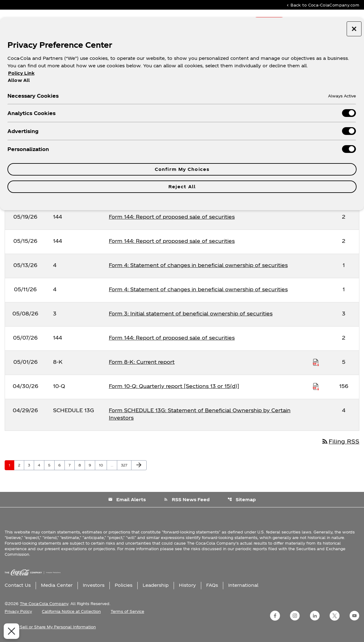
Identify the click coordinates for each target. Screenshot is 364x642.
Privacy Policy (18, 611)
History (187, 585)
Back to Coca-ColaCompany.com (322, 5)
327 (125, 465)
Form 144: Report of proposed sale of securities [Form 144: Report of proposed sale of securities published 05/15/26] (172, 241)
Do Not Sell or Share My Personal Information (50, 627)
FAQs (212, 585)
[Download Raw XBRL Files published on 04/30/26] (316, 386)
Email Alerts (127, 499)
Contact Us (18, 585)
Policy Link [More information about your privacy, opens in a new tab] (21, 73)
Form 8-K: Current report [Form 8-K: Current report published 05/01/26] (142, 362)
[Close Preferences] (9, 631)
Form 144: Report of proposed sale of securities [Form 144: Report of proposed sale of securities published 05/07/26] (172, 338)
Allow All (19, 80)
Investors (94, 585)
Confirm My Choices (182, 169)
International (243, 585)
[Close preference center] (354, 29)
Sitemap (242, 499)
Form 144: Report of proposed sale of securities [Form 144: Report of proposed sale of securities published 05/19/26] (172, 217)
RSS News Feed (187, 499)
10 (103, 465)
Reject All (182, 187)
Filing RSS (340, 441)
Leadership (156, 585)
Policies (124, 585)
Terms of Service (127, 611)
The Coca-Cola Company (44, 604)
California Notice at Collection (71, 611)
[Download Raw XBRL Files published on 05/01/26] (316, 362)
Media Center (57, 585)
